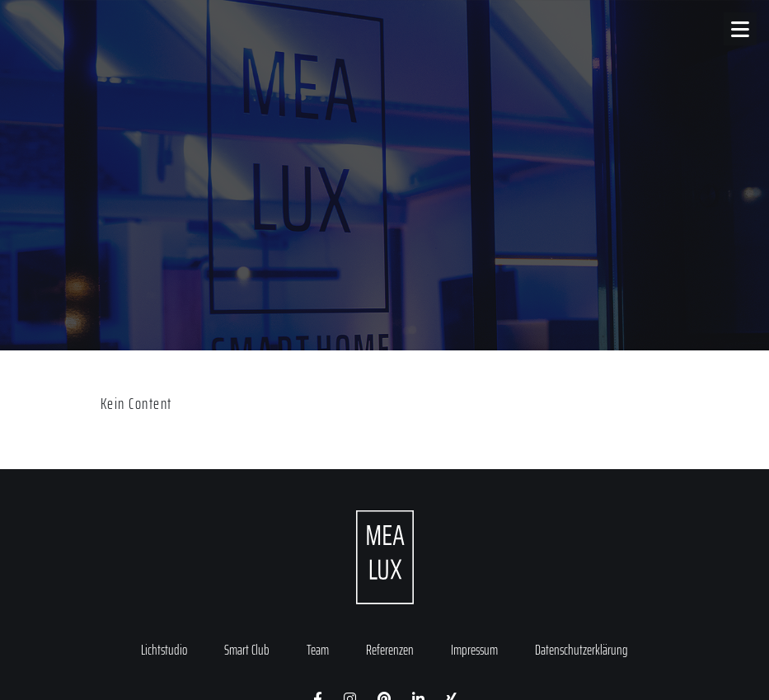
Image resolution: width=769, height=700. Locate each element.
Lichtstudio (164, 650)
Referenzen (390, 650)
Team (318, 650)
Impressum (474, 650)
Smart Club (247, 650)
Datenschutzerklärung (581, 650)
